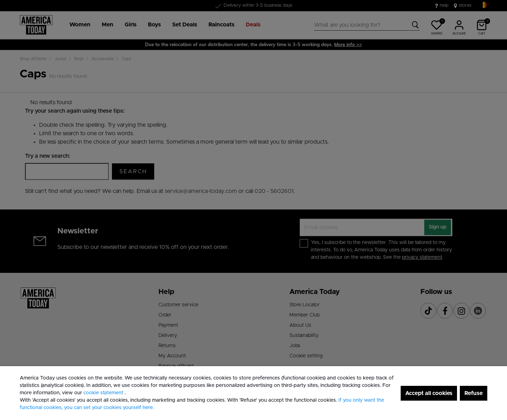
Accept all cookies (429, 393)
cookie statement (104, 393)
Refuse (474, 393)
